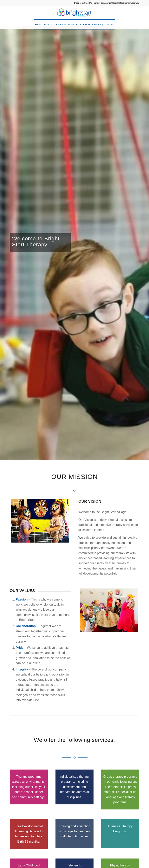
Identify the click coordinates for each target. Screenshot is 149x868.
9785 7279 (87, 3)
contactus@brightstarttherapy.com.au (120, 3)
